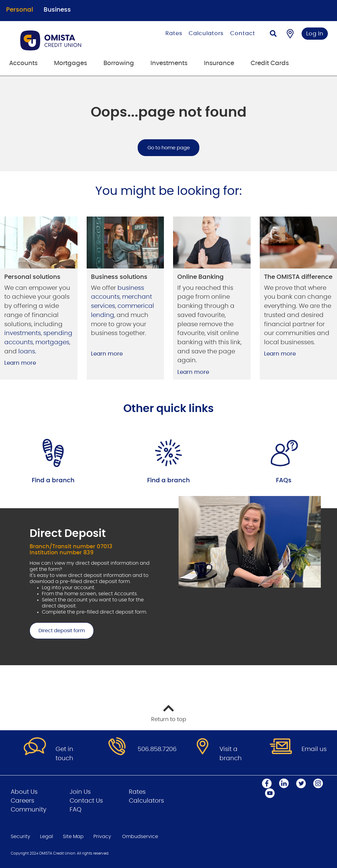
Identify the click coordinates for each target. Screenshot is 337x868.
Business (57, 10)
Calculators (206, 34)
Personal (20, 10)
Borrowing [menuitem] (119, 63)
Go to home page (169, 148)
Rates (174, 34)
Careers (22, 801)
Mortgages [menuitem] (71, 63)
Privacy (102, 837)
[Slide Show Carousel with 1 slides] (168, 581)
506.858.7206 (157, 749)
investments (23, 333)
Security (20, 837)
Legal (47, 837)
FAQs (284, 480)
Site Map (73, 837)
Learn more (20, 363)
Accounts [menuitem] (23, 63)
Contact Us (86, 801)
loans (27, 352)
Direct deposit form (57, 631)
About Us (24, 792)
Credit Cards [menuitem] (270, 63)
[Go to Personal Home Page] (68, 40)
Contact (243, 34)
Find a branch (53, 480)
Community (29, 810)
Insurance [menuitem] (219, 63)
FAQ (76, 810)
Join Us (80, 792)
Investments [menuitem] (169, 63)
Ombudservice (140, 837)
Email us (314, 749)
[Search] (273, 34)
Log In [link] (315, 34)
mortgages (52, 342)
